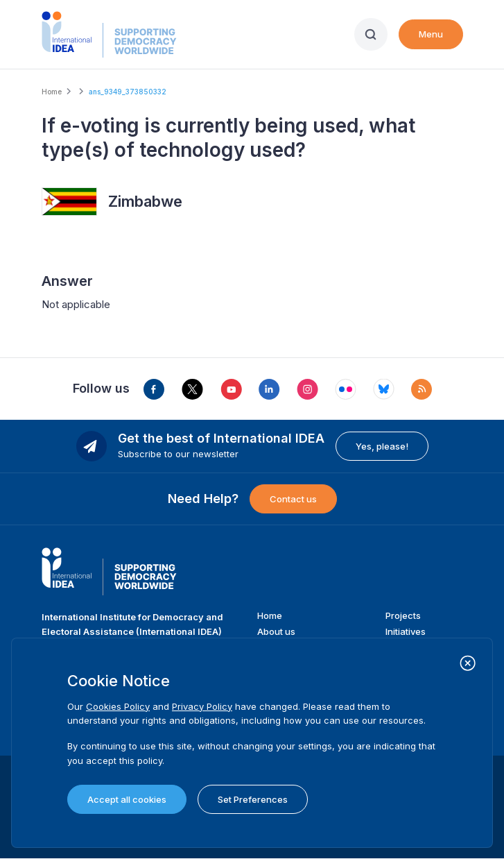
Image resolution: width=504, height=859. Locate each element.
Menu (431, 34)
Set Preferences (253, 799)
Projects (403, 615)
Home (52, 92)
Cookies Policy (118, 706)
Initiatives (406, 631)
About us (276, 631)
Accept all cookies (127, 799)
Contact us (293, 499)
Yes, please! (382, 446)
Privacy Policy (202, 706)
